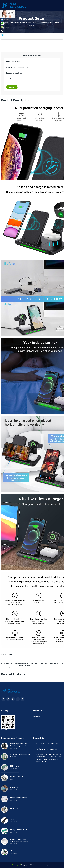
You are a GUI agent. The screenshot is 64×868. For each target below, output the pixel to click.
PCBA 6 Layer (15, 766)
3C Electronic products (46, 23)
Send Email (5, 20)
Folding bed (14, 787)
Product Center (16, 23)
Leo (4, 23)
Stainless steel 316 (17, 777)
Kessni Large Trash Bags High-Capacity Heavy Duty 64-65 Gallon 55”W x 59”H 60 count (20, 745)
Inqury (12, 87)
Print (10, 655)
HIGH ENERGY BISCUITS (18, 798)
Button (7, 664)
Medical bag (14, 809)
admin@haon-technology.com (47, 749)
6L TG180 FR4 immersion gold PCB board (20, 755)
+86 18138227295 (54, 744)
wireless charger (16, 851)
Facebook (36, 717)
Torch (12, 819)
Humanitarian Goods (29, 23)
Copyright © (17, 865)
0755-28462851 (42, 744)
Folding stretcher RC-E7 (19, 830)
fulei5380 (5, 27)
